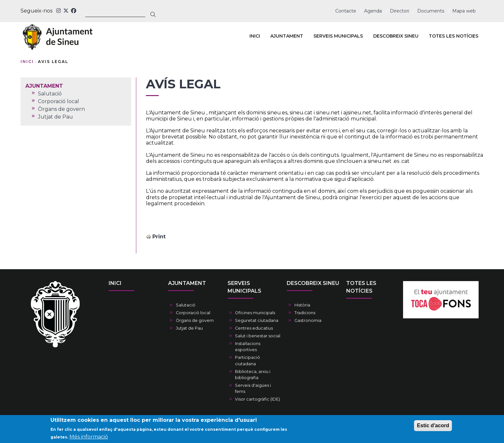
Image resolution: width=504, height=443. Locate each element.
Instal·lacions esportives (248, 347)
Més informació (89, 438)
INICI (115, 283)
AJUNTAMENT (187, 283)
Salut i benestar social (258, 336)
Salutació (186, 305)
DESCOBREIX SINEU (313, 283)
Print (159, 237)
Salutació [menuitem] (50, 94)
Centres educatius (254, 328)
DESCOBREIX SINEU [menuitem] (396, 36)
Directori (400, 11)
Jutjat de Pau (189, 328)
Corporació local (193, 313)
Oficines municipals (255, 313)
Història (302, 305)
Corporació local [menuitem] (59, 101)
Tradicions (305, 313)
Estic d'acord (433, 426)
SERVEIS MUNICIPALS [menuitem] (338, 36)
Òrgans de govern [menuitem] (61, 109)
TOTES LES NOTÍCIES (361, 287)
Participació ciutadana (248, 360)
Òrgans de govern (195, 320)
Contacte (346, 11)
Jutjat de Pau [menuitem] (55, 117)
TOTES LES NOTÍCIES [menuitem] (454, 36)
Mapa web (464, 11)
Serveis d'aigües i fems (253, 388)
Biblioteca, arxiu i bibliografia (253, 375)
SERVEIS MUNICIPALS (244, 287)
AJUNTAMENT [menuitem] (287, 36)
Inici (27, 62)
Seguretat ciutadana (257, 320)
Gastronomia (308, 320)
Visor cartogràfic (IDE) (257, 399)
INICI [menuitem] (255, 36)
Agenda (373, 11)
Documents (431, 11)
